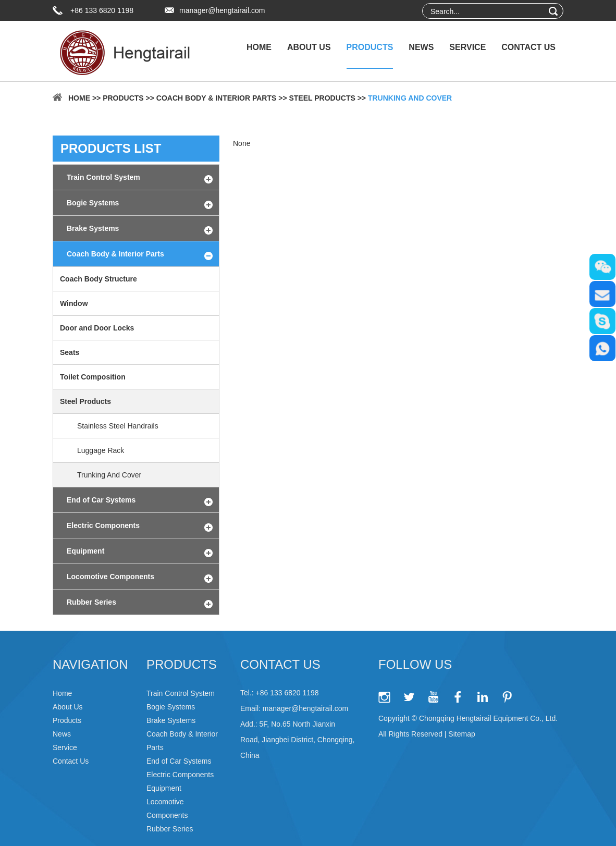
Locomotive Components (110, 577)
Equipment (85, 551)
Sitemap (461, 734)
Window (74, 303)
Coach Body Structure (98, 279)
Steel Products (322, 98)
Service (467, 47)
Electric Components (103, 525)
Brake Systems (93, 228)
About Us (309, 47)
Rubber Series (91, 602)
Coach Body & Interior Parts (217, 98)
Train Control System (103, 177)
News (421, 47)
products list (111, 148)
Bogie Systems (93, 203)
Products (370, 47)
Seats (70, 352)
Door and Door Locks (97, 328)
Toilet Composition (93, 377)
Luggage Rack (101, 450)
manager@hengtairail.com (222, 10)
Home (259, 47)
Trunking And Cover (410, 98)
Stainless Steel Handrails (118, 426)
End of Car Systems (101, 500)
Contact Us (528, 47)
